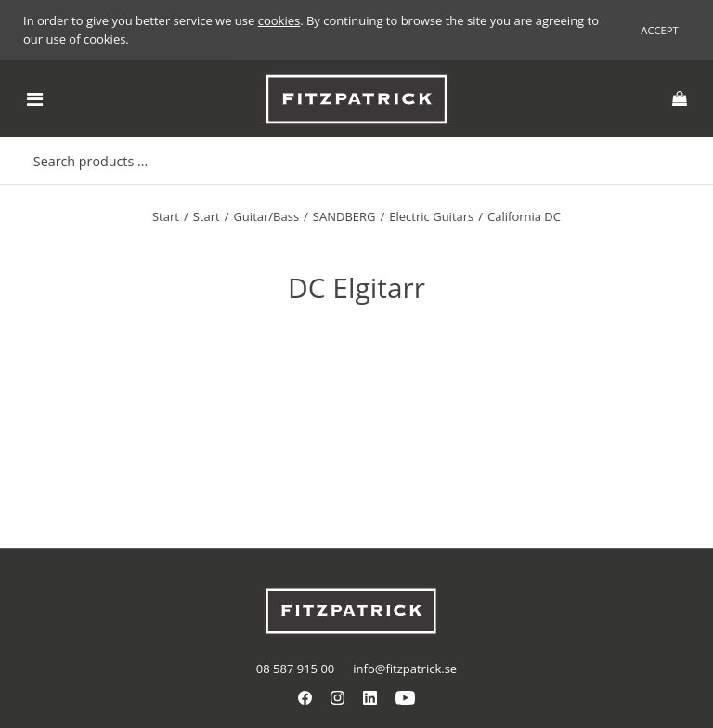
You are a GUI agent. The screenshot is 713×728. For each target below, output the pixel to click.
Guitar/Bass (266, 216)
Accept (659, 30)
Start (166, 216)
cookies (279, 20)
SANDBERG (344, 216)
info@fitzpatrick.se (405, 669)
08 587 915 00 (295, 669)
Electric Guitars (431, 216)
